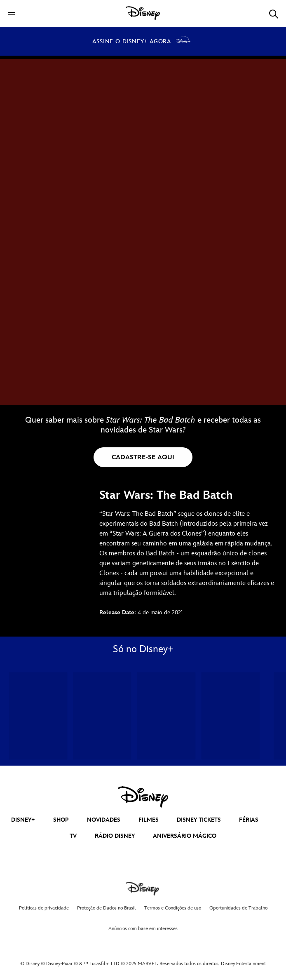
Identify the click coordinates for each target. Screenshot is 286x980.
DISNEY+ (23, 820)
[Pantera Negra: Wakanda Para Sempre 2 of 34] (102, 716)
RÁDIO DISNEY (115, 836)
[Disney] (143, 13)
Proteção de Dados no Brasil (107, 908)
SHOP (61, 820)
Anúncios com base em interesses (143, 929)
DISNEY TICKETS (199, 820)
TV (73, 836)
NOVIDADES (104, 820)
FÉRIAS (249, 820)
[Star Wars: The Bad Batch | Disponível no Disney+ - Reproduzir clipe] (143, 202)
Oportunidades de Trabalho (238, 908)
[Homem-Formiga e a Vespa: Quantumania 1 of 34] (38, 716)
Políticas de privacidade (44, 908)
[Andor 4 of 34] (231, 716)
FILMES (149, 820)
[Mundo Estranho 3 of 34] (166, 716)
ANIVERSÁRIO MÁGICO (185, 836)
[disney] (143, 797)
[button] (12, 13)
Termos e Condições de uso (173, 908)
